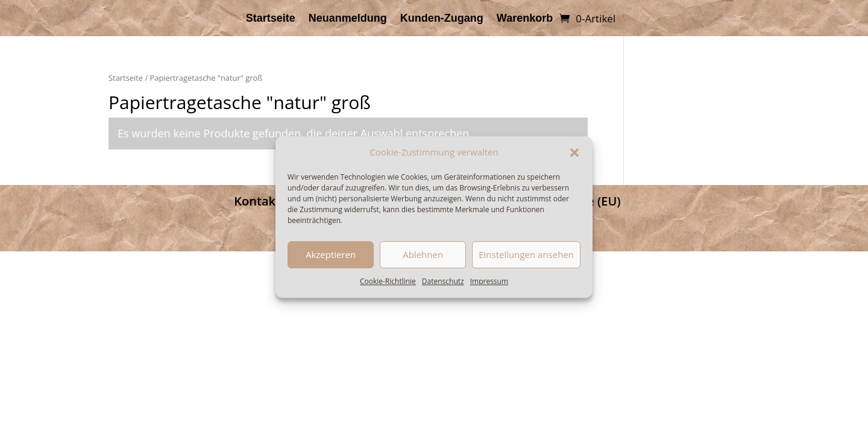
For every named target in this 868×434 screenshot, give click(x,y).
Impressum (489, 281)
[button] (574, 153)
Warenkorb (525, 19)
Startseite (271, 19)
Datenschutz (443, 281)
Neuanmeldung (348, 19)
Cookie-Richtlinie (388, 281)
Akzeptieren (331, 255)
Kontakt (257, 201)
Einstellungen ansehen (526, 255)
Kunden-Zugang (442, 19)
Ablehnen (423, 255)
